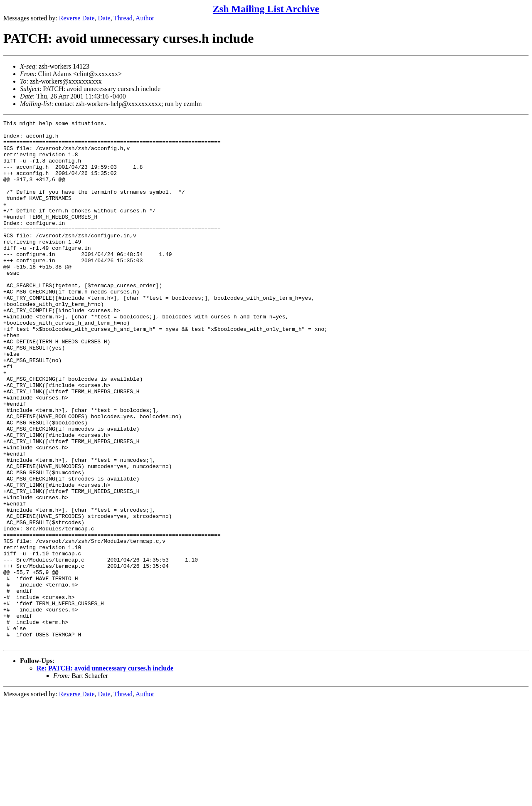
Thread (123, 18)
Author (145, 18)
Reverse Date (77, 18)
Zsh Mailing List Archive (266, 9)
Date (104, 18)
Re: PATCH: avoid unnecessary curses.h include (105, 773)
